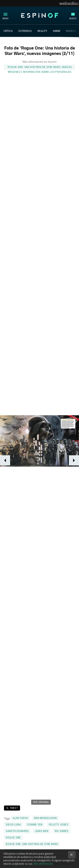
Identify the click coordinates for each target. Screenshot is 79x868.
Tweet (14, 808)
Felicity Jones (58, 824)
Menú (5, 18)
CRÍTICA (8, 31)
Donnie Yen (35, 824)
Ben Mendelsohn (45, 818)
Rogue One (13, 837)
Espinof (40, 15)
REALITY (42, 31)
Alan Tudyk (20, 818)
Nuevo (73, 18)
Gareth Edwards (17, 831)
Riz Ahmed (62, 831)
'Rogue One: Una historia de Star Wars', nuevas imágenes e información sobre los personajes (39, 67)
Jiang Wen (42, 831)
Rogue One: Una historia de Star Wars (32, 844)
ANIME (57, 31)
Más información (43, 864)
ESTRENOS (25, 31)
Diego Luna (13, 824)
